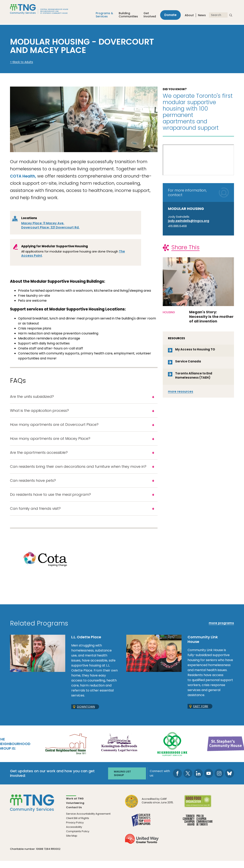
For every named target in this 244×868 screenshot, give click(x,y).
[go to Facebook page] (177, 780)
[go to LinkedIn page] (198, 780)
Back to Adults (23, 62)
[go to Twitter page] (188, 780)
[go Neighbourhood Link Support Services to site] (173, 751)
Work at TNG (75, 806)
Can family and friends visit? (35, 515)
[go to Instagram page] (219, 780)
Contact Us (74, 814)
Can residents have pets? (33, 486)
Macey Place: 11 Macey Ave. (43, 223)
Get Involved (148, 15)
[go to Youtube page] (209, 780)
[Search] (218, 16)
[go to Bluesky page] (229, 780)
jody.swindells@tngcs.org (189, 221)
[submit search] (231, 16)
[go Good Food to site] (198, 811)
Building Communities (126, 15)
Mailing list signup (122, 780)
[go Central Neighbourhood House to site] (66, 751)
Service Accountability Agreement (88, 821)
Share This (185, 247)
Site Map (72, 843)
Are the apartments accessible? (39, 456)
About (189, 16)
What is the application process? (39, 412)
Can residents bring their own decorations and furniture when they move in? (78, 471)
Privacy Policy (75, 830)
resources (181, 392)
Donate (169, 16)
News (202, 16)
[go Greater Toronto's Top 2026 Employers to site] (142, 829)
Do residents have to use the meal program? (50, 500)
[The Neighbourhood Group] (44, 10)
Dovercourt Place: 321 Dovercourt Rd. (50, 227)
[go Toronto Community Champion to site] (198, 829)
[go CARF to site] (149, 811)
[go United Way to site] (142, 848)
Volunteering (75, 810)
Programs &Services (102, 15)
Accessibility (74, 834)
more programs (221, 630)
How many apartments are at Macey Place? (50, 441)
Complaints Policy (78, 838)
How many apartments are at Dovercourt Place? (54, 427)
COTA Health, (25, 176)
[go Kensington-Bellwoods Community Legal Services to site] (119, 751)
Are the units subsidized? (32, 397)
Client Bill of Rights (78, 825)
